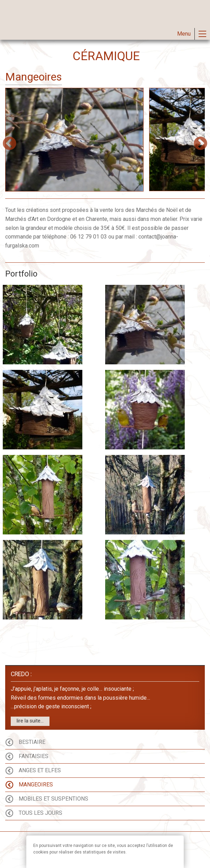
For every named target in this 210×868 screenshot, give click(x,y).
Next (200, 144)
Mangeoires (36, 785)
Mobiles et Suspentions (53, 799)
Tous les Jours (40, 813)
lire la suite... (30, 721)
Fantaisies (34, 756)
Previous (10, 144)
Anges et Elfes (40, 771)
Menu (184, 34)
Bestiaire (32, 742)
